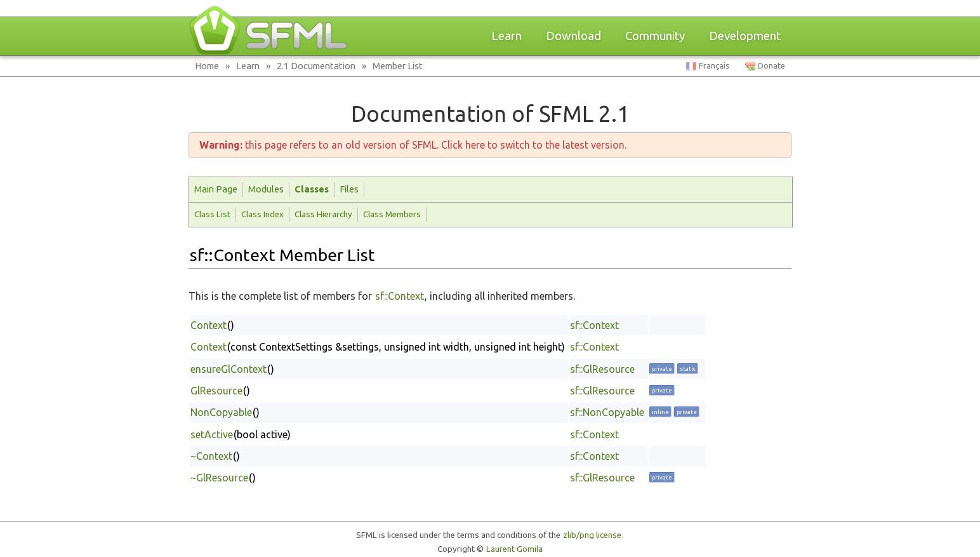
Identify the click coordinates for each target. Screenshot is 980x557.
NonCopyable (221, 412)
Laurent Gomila (514, 549)
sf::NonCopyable (607, 412)
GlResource (216, 391)
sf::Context (400, 296)
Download (573, 36)
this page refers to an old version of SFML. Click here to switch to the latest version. (413, 145)
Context (209, 325)
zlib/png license (592, 535)
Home (207, 66)
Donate (771, 66)
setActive (212, 434)
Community (655, 36)
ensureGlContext (228, 369)
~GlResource (219, 478)
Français (714, 66)
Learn (507, 36)
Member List (398, 66)
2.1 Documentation (316, 66)
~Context (211, 456)
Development (745, 36)
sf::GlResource (602, 369)
